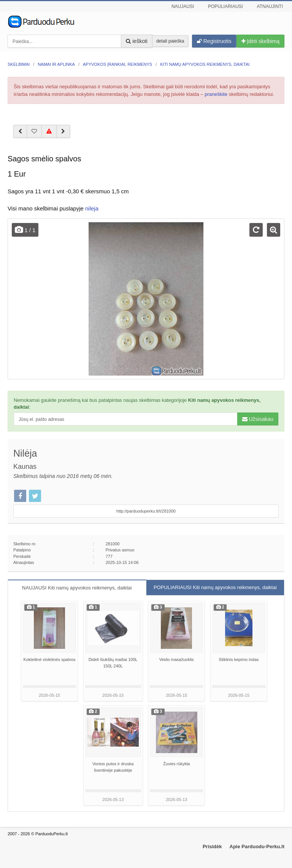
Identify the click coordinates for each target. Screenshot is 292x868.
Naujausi (183, 6)
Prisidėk (212, 846)
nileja (92, 208)
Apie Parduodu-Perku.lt (257, 846)
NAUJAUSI (77, 588)
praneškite (216, 94)
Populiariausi (225, 6)
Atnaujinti (270, 6)
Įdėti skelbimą (260, 41)
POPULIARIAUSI (215, 587)
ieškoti (137, 41)
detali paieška (170, 41)
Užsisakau (258, 419)
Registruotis (214, 41)
